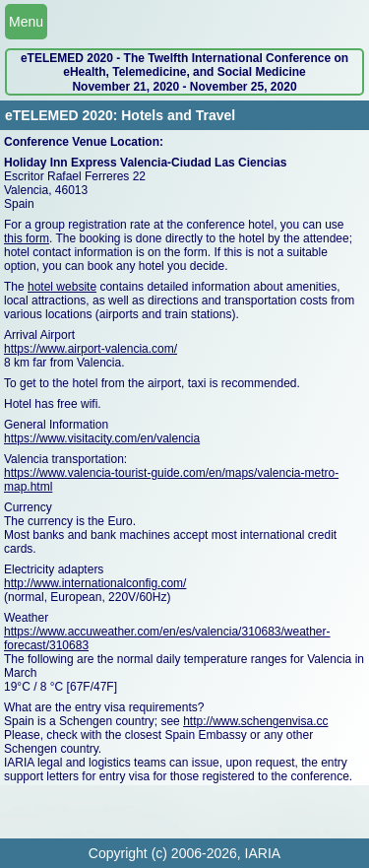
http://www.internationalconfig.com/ (95, 583)
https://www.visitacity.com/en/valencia (102, 438)
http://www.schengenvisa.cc (255, 721)
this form (27, 238)
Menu (26, 22)
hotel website (62, 287)
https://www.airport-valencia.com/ (91, 349)
